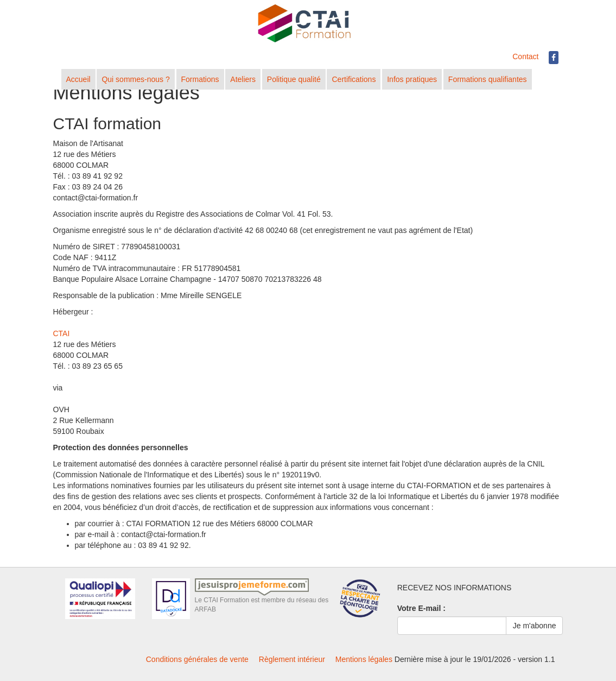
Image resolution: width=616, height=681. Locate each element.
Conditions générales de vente (197, 659)
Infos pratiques (412, 79)
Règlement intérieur (292, 659)
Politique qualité (294, 79)
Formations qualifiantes (488, 79)
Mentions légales (364, 659)
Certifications (354, 79)
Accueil (78, 79)
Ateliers (243, 79)
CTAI (62, 333)
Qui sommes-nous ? (135, 79)
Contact (525, 56)
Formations (200, 79)
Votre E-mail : (421, 608)
